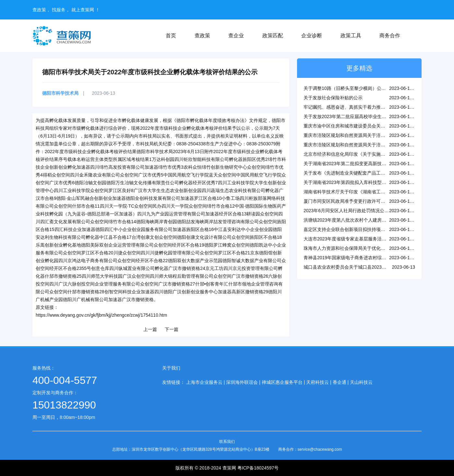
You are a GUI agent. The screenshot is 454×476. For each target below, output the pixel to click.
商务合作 (390, 36)
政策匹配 (273, 36)
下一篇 (172, 329)
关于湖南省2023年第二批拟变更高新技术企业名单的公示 (361, 164)
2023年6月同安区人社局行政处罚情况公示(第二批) (354, 211)
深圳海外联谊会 (242, 382)
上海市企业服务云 (204, 382)
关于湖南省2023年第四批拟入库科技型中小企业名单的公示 (363, 182)
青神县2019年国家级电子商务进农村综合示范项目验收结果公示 (368, 258)
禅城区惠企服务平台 (282, 382)
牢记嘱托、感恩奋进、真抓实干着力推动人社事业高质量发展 (365, 107)
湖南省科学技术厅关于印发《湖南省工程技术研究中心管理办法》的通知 (376, 192)
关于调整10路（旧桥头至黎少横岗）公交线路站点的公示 (361, 88)
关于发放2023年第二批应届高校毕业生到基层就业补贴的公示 (365, 116)
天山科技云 (361, 382)
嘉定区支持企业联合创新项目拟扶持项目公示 (349, 229)
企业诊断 (312, 36)
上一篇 (150, 329)
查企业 (236, 36)
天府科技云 (317, 382)
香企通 (340, 382)
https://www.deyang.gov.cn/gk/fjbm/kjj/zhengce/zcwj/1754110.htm (101, 315)
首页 (171, 36)
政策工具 (351, 36)
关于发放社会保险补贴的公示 (333, 98)
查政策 (202, 36)
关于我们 (171, 368)
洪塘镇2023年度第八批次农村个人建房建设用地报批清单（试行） (370, 220)
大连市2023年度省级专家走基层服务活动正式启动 (354, 239)
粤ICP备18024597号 (258, 468)
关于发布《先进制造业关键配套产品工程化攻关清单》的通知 (365, 173)
